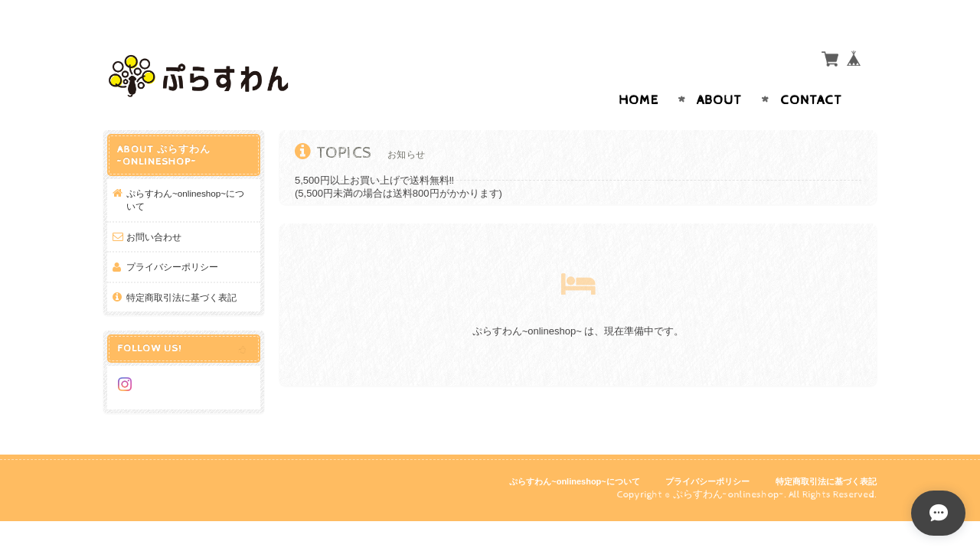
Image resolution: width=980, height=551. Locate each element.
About (719, 70)
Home (639, 70)
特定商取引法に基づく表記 (181, 267)
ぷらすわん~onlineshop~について (185, 170)
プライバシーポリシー (172, 237)
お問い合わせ (154, 207)
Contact (811, 70)
